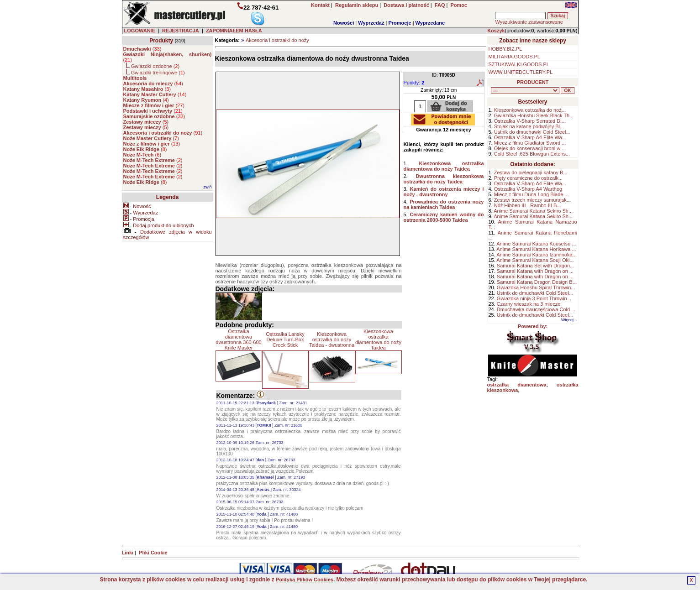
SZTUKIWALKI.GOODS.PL (519, 64)
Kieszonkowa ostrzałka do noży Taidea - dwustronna (332, 339)
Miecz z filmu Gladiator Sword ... (530, 143)
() (142, 49)
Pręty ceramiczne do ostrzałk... (528, 178)
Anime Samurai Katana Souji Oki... (535, 260)
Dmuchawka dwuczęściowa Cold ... (536, 309)
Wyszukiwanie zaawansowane (529, 22)
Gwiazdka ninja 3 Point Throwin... (534, 298)
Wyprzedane (430, 23)
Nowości (344, 23)
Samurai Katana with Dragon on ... (535, 271)
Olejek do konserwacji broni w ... (530, 148)
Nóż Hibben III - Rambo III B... (528, 205)
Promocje (400, 23)
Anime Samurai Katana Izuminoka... (536, 255)
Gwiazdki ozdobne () (155, 66)
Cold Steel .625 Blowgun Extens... (532, 154)
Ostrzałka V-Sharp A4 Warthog (528, 189)
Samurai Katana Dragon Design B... (537, 282)
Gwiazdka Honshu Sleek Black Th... (534, 115)
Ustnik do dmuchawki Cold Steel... (532, 132)
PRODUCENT (533, 82)
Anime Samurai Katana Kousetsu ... (536, 244)
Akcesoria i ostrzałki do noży (277, 40)
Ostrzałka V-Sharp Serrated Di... (530, 121)
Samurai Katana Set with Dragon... (535, 266)
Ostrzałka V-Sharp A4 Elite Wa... (530, 137)
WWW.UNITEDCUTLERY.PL (521, 72)
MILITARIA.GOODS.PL (515, 57)
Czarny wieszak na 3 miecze (529, 304)
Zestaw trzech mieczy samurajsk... (532, 200)
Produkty (161, 41)
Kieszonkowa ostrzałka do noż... (530, 110)
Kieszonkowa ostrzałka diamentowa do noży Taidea (378, 339)
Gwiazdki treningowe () (158, 73)
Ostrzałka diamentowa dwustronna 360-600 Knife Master (238, 339)
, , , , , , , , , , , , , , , (525, 91)
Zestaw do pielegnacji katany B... (531, 172)
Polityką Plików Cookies (305, 580)
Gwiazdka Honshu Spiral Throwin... (536, 287)
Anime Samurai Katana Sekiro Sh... (533, 211)
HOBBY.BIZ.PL (505, 49)
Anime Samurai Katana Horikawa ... (536, 249)
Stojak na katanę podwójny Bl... (529, 126)
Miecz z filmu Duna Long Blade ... (532, 194)
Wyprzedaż (371, 23)
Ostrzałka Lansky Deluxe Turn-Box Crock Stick (285, 339)
